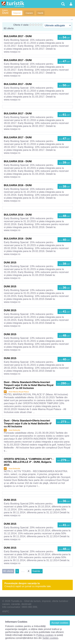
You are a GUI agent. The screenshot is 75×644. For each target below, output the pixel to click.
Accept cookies (60, 623)
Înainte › (37, 571)
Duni (5, 13)
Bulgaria (5, 10)
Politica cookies (45, 635)
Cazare (29, 13)
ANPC (6, 611)
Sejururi (17, 13)
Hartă (40, 13)
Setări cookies (50, 638)
